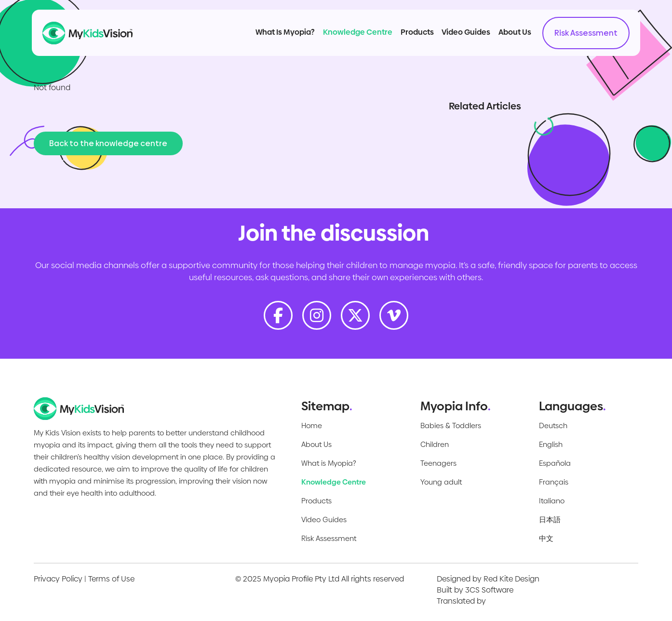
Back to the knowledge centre (108, 143)
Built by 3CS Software (475, 590)
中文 (546, 538)
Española (555, 463)
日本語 (550, 520)
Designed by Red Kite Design (488, 579)
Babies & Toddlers (451, 425)
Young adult (441, 482)
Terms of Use (111, 579)
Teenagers (438, 463)
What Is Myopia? (275, 38)
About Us (504, 38)
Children (435, 444)
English (551, 444)
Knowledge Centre (347, 38)
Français (554, 482)
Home (312, 425)
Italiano (552, 501)
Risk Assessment (575, 39)
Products (406, 38)
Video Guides (455, 38)
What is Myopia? (329, 463)
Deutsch (553, 425)
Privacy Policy (58, 579)
